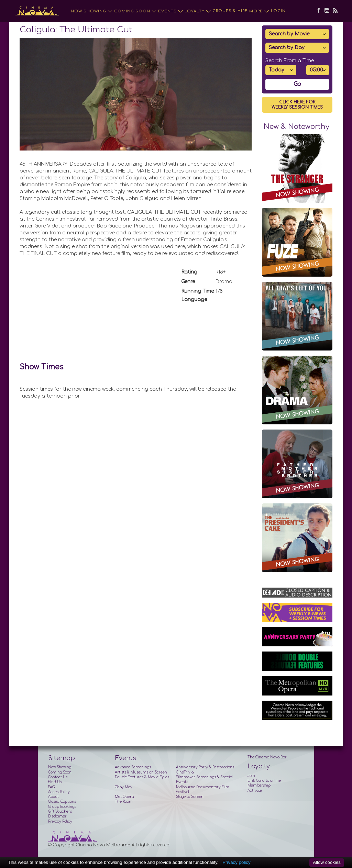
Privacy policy (236, 862)
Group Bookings (62, 807)
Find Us (55, 782)
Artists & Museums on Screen (141, 772)
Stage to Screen (190, 797)
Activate (255, 791)
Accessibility (59, 792)
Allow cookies (327, 862)
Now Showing (92, 11)
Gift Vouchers (60, 811)
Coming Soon (135, 11)
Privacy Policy (60, 821)
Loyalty (198, 11)
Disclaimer (57, 816)
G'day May (124, 787)
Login (278, 11)
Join (251, 776)
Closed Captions (62, 802)
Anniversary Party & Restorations (205, 767)
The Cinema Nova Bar (267, 757)
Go (297, 84)
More (259, 11)
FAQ (52, 787)
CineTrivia (185, 772)
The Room (124, 802)
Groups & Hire (230, 11)
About (53, 797)
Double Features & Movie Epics (142, 777)
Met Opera (124, 797)
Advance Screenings (133, 767)
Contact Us (58, 777)
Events (171, 11)
